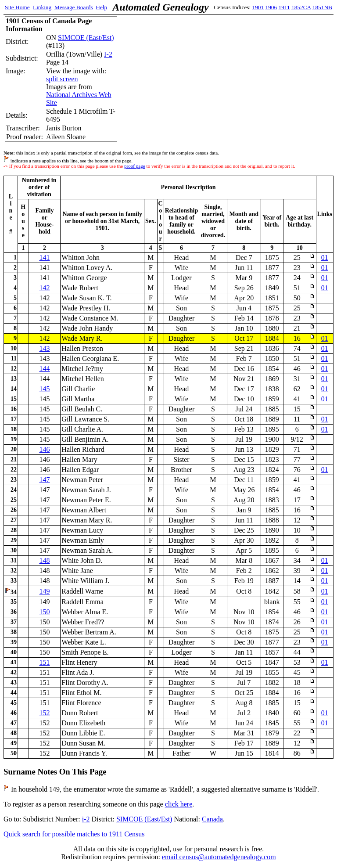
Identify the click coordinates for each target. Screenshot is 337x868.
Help (101, 7)
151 (44, 662)
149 (44, 591)
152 (44, 713)
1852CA (301, 7)
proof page (135, 166)
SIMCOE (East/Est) (86, 38)
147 (44, 480)
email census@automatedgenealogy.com (219, 857)
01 (325, 258)
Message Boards (74, 7)
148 (44, 560)
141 (44, 258)
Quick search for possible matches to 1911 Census (74, 834)
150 (44, 612)
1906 (271, 7)
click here (179, 804)
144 (44, 369)
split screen (62, 79)
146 (44, 449)
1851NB (322, 7)
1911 (284, 7)
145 (44, 389)
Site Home (17, 7)
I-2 (108, 54)
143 (44, 348)
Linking (42, 7)
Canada (212, 819)
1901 (258, 7)
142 (44, 288)
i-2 (86, 819)
